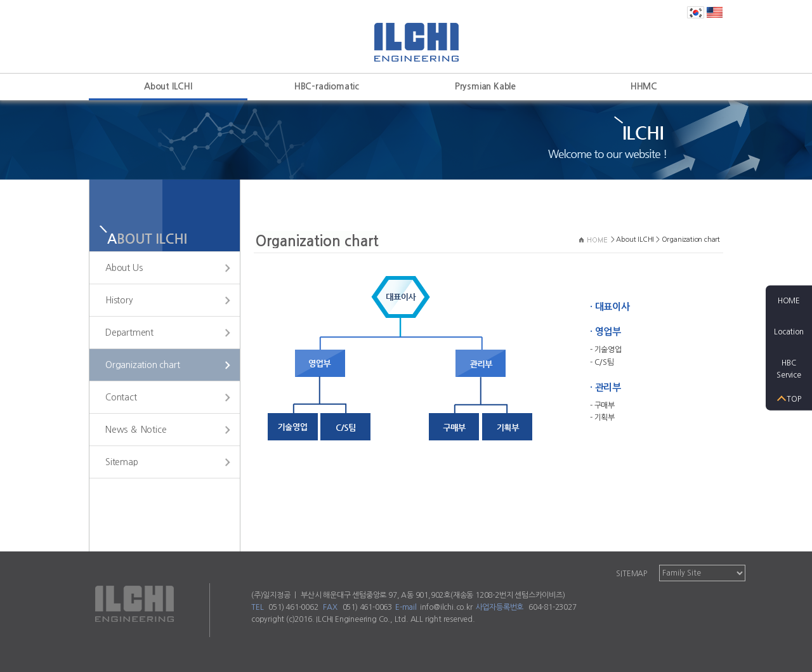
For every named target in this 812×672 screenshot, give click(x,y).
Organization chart (142, 365)
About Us (124, 268)
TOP (794, 399)
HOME (789, 300)
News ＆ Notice (136, 430)
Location (789, 331)
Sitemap (122, 462)
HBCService (789, 369)
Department (129, 333)
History (119, 300)
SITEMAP (632, 574)
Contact (121, 397)
